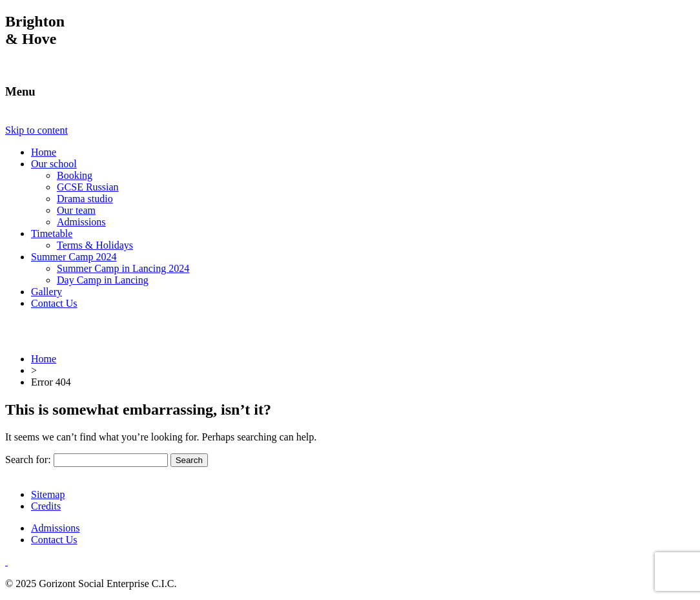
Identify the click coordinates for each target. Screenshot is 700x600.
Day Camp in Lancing (103, 280)
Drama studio (85, 199)
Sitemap (48, 494)
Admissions (81, 222)
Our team (76, 210)
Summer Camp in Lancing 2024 (123, 268)
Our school (54, 164)
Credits (46, 506)
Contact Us (54, 303)
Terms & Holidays (95, 245)
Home (44, 152)
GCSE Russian (88, 187)
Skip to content (36, 130)
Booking (75, 175)
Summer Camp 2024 (74, 257)
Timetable (52, 233)
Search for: (28, 460)
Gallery (46, 292)
